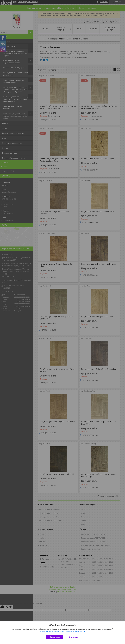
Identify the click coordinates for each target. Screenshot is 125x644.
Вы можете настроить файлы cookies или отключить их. (62, 631)
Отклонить (74, 637)
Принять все (55, 637)
